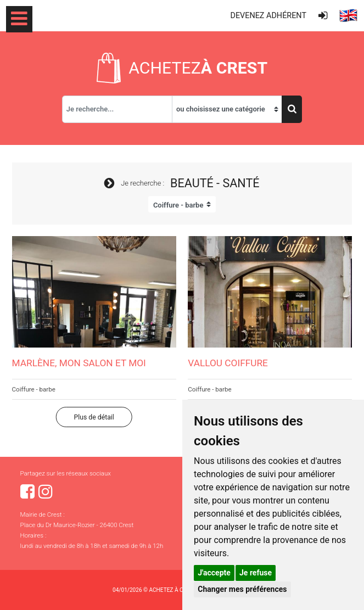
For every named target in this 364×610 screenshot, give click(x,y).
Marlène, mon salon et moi (79, 363)
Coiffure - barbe (34, 389)
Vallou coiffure (228, 363)
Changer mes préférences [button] (242, 589)
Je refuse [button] (256, 573)
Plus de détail (94, 417)
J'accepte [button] (214, 573)
